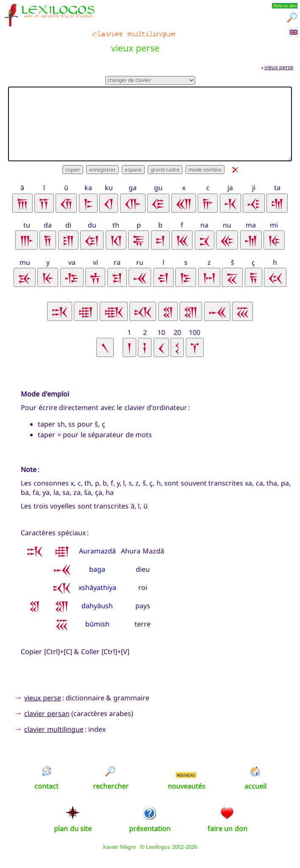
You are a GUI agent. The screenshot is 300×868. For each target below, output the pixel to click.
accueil (255, 786)
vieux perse (279, 67)
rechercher (111, 786)
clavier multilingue (54, 729)
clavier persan (47, 714)
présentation (150, 829)
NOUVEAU (186, 775)
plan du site (73, 829)
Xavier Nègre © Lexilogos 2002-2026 (150, 847)
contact (46, 786)
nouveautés (186, 786)
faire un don (227, 829)
